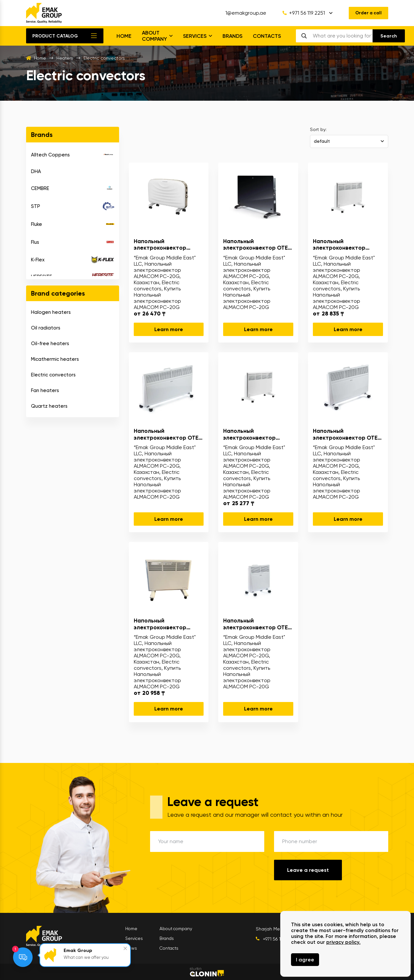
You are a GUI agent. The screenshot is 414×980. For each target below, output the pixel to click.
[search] (342, 36)
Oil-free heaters (50, 344)
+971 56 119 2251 (302, 13)
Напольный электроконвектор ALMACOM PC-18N (160, 624)
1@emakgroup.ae (244, 13)
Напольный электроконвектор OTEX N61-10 (257, 624)
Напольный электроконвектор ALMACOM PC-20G (160, 245)
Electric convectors (53, 375)
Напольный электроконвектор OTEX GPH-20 (257, 245)
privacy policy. (343, 942)
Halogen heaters (51, 312)
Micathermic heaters (55, 359)
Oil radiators (46, 328)
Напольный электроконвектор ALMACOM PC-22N (249, 434)
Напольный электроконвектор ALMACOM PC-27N (339, 245)
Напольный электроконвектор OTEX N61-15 (347, 434)
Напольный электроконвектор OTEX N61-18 (168, 434)
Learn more (169, 329)
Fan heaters (45, 390)
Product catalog (55, 36)
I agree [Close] (305, 960)
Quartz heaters (49, 406)
